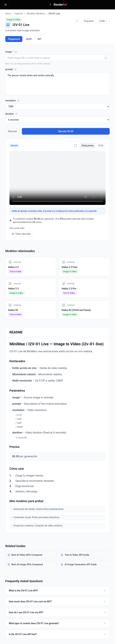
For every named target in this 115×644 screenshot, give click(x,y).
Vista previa (88, 146)
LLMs (103, 21)
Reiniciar (13, 131)
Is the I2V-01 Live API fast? (57, 634)
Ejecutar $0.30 (66, 131)
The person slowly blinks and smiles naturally (57, 84)
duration (11, 114)
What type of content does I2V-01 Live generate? (57, 623)
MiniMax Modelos (36, 14)
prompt (11, 69)
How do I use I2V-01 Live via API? (57, 612)
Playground (14, 39)
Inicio (8, 14)
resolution (12, 101)
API (39, 39)
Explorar (19, 14)
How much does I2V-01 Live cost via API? (57, 601)
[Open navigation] (6, 5)
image (11, 52)
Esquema (89, 21)
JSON (29, 39)
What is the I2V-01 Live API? (57, 591)
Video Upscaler (21, 234)
